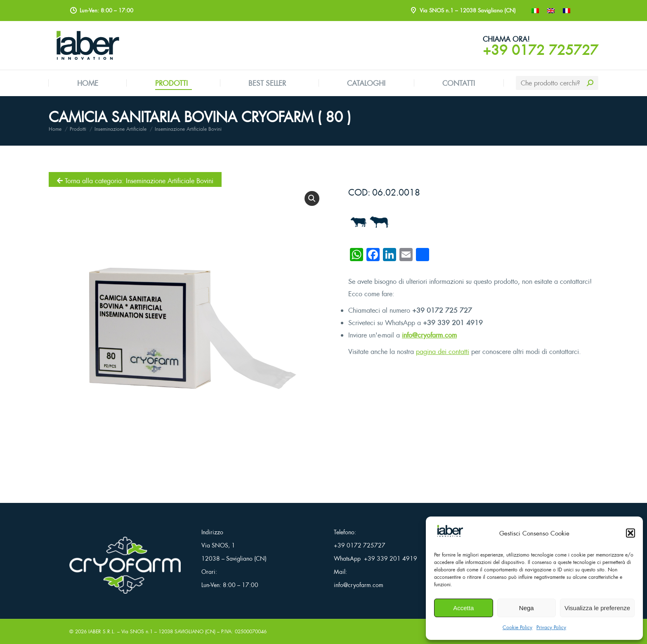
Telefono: (345, 532)
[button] (630, 533)
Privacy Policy (551, 627)
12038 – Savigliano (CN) (234, 558)
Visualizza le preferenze (597, 608)
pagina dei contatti (443, 351)
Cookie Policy (517, 627)
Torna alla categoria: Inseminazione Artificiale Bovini (135, 181)
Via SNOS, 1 (218, 545)
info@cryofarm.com (429, 335)
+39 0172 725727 (541, 50)
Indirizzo (212, 532)
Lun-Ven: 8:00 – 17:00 (230, 585)
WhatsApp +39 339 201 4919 (375, 558)
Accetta (463, 608)
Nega (527, 608)
